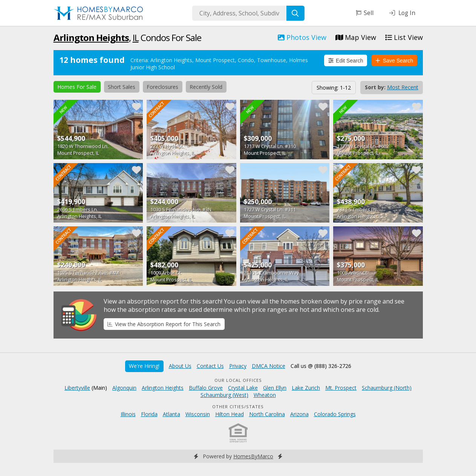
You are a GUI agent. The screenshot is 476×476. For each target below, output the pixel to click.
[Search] (295, 13)
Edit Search (346, 61)
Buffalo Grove (206, 388)
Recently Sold (206, 87)
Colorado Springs (335, 414)
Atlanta (171, 414)
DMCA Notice (269, 366)
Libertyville (77, 388)
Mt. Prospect (341, 388)
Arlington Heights (91, 37)
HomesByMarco (253, 456)
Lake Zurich (306, 388)
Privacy (238, 366)
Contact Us (210, 366)
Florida (149, 414)
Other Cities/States (238, 407)
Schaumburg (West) (224, 395)
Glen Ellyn (275, 388)
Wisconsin (198, 414)
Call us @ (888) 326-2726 (321, 366)
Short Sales (122, 87)
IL (136, 37)
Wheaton (265, 395)
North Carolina (267, 414)
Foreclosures (162, 87)
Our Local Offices (238, 380)
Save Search (394, 61)
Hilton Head (230, 414)
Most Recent (403, 87)
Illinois (128, 414)
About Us (180, 366)
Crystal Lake (243, 388)
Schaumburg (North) (387, 388)
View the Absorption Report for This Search (164, 324)
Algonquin (124, 388)
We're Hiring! (144, 366)
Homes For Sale (77, 87)
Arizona (299, 414)
